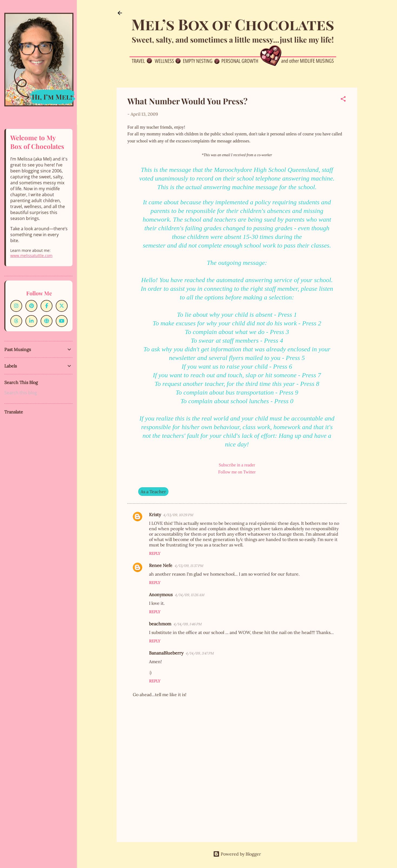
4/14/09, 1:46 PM (187, 624)
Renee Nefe (161, 565)
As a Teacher (153, 492)
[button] (343, 100)
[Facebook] (47, 306)
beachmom (160, 624)
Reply (155, 553)
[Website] (47, 321)
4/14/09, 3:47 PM (200, 653)
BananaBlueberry (166, 653)
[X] (62, 306)
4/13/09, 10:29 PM (178, 515)
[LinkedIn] (31, 321)
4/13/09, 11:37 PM (189, 566)
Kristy (155, 515)
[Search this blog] (38, 393)
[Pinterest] (31, 306)
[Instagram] (16, 306)
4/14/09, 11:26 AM (189, 595)
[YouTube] (62, 321)
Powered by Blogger (237, 854)
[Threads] (16, 321)
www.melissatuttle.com (31, 256)
